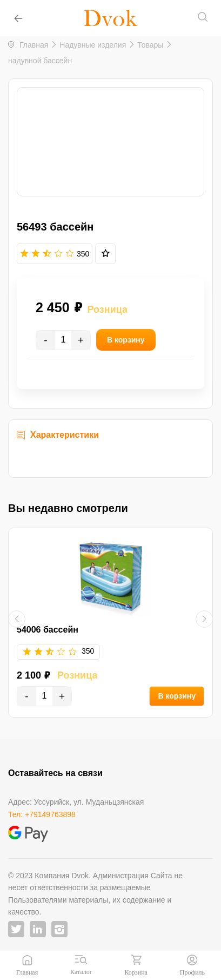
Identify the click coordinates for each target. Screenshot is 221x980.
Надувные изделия (93, 45)
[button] (17, 619)
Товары (150, 45)
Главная (34, 45)
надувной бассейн (40, 61)
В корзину (177, 696)
